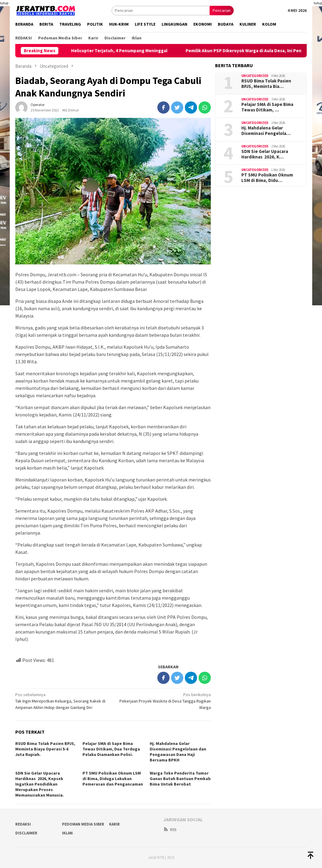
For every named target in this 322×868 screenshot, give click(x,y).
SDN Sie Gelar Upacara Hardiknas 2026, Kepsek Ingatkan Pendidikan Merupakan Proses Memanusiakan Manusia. (40, 784)
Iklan (67, 833)
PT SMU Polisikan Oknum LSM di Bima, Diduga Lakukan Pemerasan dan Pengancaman (113, 779)
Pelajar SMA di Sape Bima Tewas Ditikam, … (267, 107)
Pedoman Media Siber (83, 824)
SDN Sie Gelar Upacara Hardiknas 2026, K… (265, 154)
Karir (114, 824)
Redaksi (23, 824)
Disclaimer (26, 833)
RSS (170, 830)
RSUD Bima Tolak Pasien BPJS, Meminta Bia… (266, 84)
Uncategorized (255, 76)
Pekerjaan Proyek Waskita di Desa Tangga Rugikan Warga (164, 701)
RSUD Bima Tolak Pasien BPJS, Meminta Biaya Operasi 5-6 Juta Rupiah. (45, 749)
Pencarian (222, 10)
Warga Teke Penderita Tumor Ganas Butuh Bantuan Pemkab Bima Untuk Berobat (180, 779)
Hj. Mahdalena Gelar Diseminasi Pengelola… (266, 131)
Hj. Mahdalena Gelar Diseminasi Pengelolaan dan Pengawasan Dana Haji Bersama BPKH (178, 752)
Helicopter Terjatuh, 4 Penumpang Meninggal (132, 51)
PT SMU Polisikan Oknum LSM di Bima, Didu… (267, 178)
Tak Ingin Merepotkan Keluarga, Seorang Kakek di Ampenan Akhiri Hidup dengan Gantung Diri (62, 701)
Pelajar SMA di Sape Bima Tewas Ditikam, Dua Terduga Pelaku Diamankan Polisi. (111, 749)
